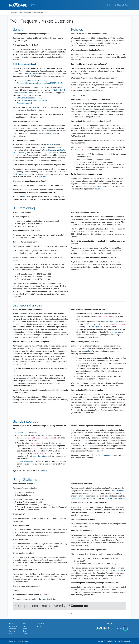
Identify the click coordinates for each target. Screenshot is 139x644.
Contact (12, 631)
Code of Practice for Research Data (85, 499)
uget (44, 177)
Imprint (100, 641)
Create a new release (25, 461)
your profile (89, 446)
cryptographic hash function (113, 571)
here (90, 351)
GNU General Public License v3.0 (29, 98)
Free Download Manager (22, 174)
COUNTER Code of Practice (115, 499)
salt (79, 571)
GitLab (39, 626)
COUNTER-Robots (117, 491)
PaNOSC (56, 153)
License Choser (31, 74)
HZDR (19, 641)
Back (70, 614)
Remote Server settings (109, 322)
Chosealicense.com (35, 107)
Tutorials (14, 13)
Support (127, 641)
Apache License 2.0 (28, 93)
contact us (89, 43)
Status (25, 633)
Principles (12, 629)
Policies (12, 633)
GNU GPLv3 (57, 90)
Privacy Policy (109, 641)
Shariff (97, 189)
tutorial (22, 197)
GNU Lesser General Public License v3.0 (32, 100)
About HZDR (13, 626)
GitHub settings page (106, 455)
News (25, 629)
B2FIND (22, 153)
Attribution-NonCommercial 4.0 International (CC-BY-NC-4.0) (40, 83)
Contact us (95, 327)
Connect (20, 433)
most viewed (47, 599)
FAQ (24, 626)
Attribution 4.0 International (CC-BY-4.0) (32, 81)
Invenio (25, 641)
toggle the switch (39, 456)
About (110, 5)
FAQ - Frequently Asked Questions (32, 13)
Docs (126, 5)
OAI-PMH (47, 133)
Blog (118, 5)
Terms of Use (119, 641)
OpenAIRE (47, 150)
